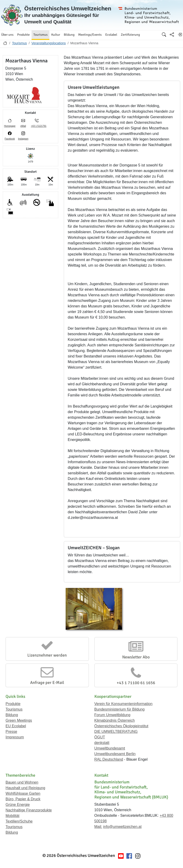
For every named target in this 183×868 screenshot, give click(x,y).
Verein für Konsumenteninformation (124, 704)
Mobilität (13, 816)
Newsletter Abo (136, 657)
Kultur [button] (56, 35)
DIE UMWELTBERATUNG (116, 732)
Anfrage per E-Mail (47, 683)
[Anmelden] (180, 35)
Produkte (13, 704)
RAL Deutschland (109, 759)
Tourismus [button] (40, 35)
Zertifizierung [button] (130, 35)
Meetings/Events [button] (90, 35)
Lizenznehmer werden (47, 655)
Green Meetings (19, 720)
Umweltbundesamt (110, 748)
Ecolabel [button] (111, 35)
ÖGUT (100, 737)
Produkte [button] (23, 35)
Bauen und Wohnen (22, 782)
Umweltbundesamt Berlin (115, 754)
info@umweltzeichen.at (122, 827)
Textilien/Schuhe (19, 821)
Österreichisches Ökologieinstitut (121, 726)
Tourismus (19, 43)
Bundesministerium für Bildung (120, 709)
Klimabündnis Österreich (115, 720)
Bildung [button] (69, 35)
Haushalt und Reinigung (25, 788)
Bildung (12, 715)
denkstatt (102, 743)
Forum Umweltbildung (112, 715)
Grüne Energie (18, 805)
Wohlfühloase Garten (23, 793)
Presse (11, 732)
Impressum (15, 737)
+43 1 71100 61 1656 (136, 683)
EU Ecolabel (16, 726)
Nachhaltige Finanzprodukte (29, 810)
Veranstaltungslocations (49, 43)
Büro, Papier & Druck (23, 799)
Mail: (98, 827)
